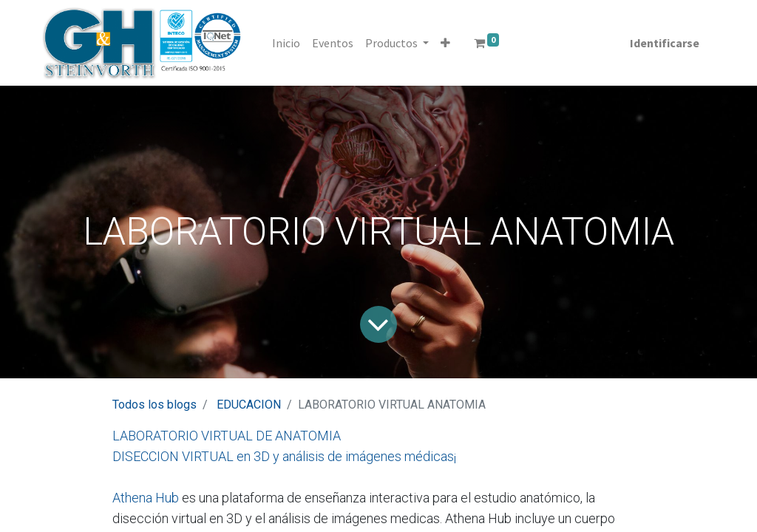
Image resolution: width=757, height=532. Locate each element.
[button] (446, 43)
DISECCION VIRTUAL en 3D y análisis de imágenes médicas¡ (284, 456)
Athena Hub (146, 498)
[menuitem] (287, 43)
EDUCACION (249, 405)
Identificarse (664, 43)
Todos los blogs (155, 405)
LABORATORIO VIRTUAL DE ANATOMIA (227, 436)
